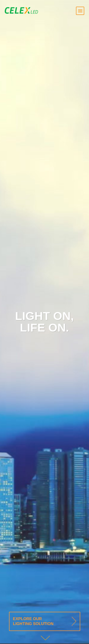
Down (46, 638)
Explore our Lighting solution (33, 621)
